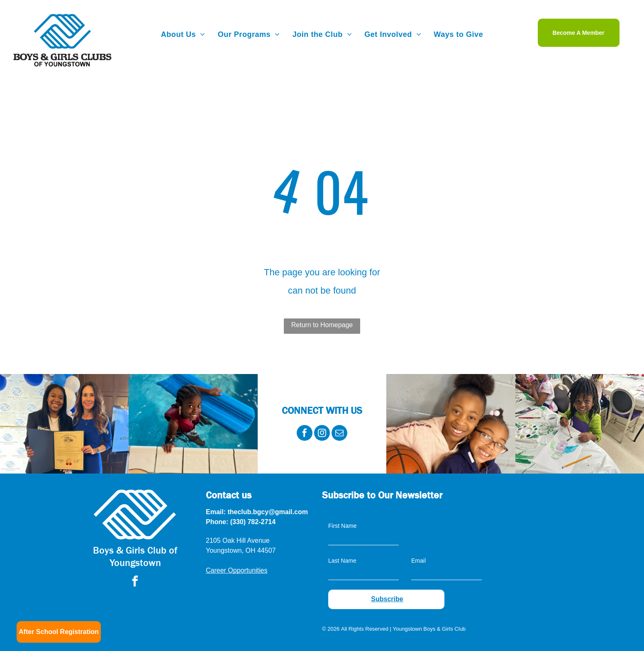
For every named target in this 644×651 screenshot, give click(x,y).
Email (418, 561)
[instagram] (322, 434)
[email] (339, 434)
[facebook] (305, 434)
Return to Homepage (322, 325)
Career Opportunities (237, 570)
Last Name (342, 561)
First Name (342, 526)
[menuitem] (183, 34)
